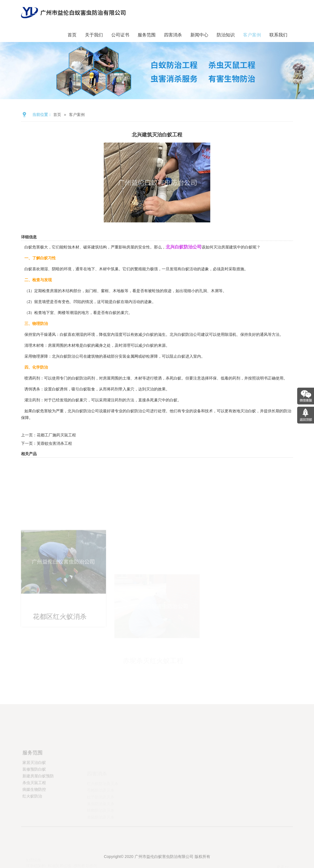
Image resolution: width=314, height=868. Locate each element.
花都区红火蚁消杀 (60, 658)
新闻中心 (199, 35)
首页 (72, 35)
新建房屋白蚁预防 (38, 796)
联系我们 (278, 35)
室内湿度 (115, 334)
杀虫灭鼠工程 (34, 803)
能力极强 (150, 269)
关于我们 (94, 35)
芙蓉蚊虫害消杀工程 (54, 443)
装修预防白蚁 (34, 789)
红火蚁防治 (32, 816)
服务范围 (147, 35)
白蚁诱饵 (60, 389)
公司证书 (120, 35)
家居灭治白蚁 (34, 783)
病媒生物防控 (34, 809)
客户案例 (252, 35)
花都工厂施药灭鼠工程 (56, 435)
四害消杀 (173, 35)
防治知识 (226, 35)
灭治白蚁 (248, 411)
